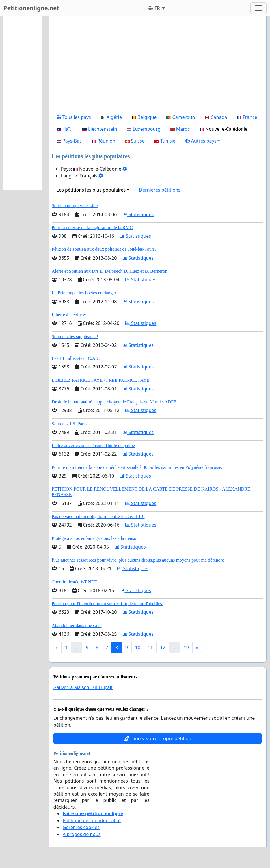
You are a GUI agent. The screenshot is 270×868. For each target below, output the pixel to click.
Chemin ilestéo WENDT (75, 582)
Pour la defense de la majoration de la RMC (92, 228)
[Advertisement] (158, 66)
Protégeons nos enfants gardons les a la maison (95, 538)
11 (150, 648)
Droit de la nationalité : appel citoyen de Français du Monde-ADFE (114, 402)
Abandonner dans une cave (77, 625)
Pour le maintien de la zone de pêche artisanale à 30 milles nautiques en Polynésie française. (137, 467)
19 (186, 648)
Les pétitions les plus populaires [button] (91, 190)
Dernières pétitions (160, 190)
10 (138, 648)
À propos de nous (82, 834)
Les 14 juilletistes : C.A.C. (76, 358)
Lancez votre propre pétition (157, 738)
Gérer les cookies (81, 827)
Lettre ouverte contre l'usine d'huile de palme (93, 445)
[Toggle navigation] (258, 8)
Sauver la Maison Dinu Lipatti (83, 688)
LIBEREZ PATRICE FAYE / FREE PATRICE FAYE (100, 380)
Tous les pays (74, 117)
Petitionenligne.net (31, 8)
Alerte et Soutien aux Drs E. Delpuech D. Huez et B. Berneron (110, 271)
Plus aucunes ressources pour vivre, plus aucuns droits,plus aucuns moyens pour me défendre (138, 560)
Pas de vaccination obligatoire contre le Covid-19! (98, 516)
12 (163, 648)
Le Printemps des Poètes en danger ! (85, 293)
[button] (203, 141)
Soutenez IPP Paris (69, 424)
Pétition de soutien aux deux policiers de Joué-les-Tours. (104, 249)
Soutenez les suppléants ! (75, 337)
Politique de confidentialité (92, 820)
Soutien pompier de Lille (75, 206)
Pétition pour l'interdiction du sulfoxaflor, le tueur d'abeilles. (107, 604)
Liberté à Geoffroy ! (70, 315)
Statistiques (138, 214)
